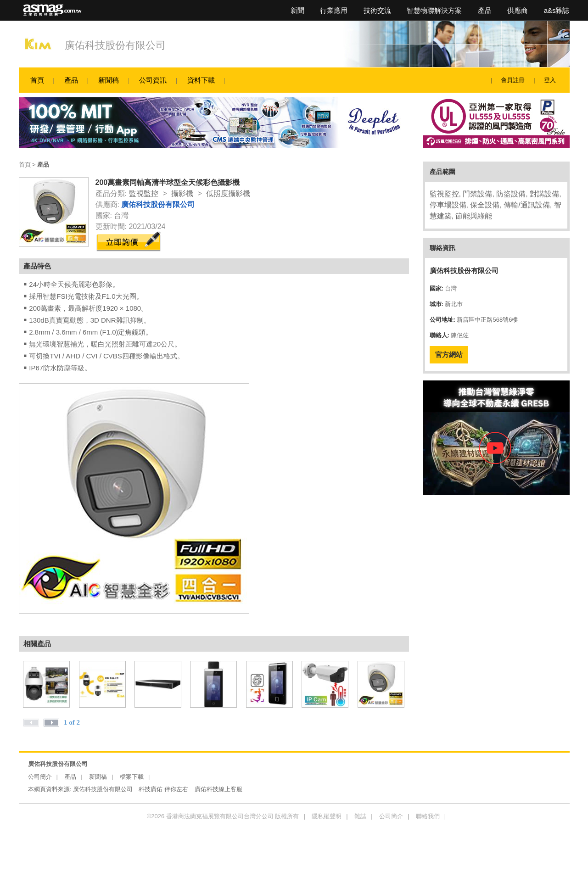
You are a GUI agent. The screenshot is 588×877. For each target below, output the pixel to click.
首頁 (37, 80)
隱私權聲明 (327, 816)
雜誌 (360, 816)
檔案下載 (132, 777)
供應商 (518, 10)
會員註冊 (513, 80)
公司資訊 (153, 80)
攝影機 (182, 193)
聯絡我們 (428, 816)
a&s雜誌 (557, 10)
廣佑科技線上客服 (218, 789)
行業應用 (334, 10)
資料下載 (201, 80)
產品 (485, 10)
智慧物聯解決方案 (434, 10)
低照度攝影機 (228, 193)
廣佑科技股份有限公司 (115, 45)
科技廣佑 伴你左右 (163, 789)
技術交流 (377, 10)
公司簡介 (40, 777)
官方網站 (449, 355)
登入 (550, 80)
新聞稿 (109, 80)
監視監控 (144, 193)
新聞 (297, 10)
